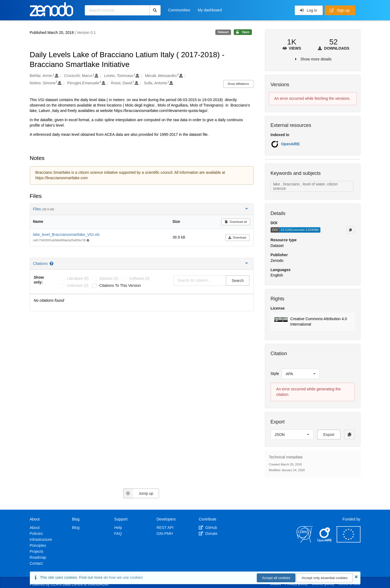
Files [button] (141, 209)
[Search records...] (117, 10)
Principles (38, 545)
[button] (313, 322)
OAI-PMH (165, 534)
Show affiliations (238, 84)
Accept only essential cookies (324, 578)
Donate (208, 534)
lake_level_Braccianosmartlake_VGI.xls (66, 234)
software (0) (139, 278)
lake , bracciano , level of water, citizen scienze (305, 186)
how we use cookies (126, 577)
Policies (36, 534)
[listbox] (301, 374)
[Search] (155, 10)
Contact (36, 563)
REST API (165, 528)
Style (275, 374)
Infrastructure (41, 539)
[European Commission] (349, 541)
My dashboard (210, 10)
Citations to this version (120, 285)
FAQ (118, 534)
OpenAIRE (290, 144)
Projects (37, 551)
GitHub (208, 528)
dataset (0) (109, 278)
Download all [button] (236, 222)
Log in (308, 10)
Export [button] (329, 435)
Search (238, 281)
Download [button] (237, 237)
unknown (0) (78, 285)
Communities (179, 10)
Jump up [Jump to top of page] (138, 493)
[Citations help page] (52, 264)
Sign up (340, 10)
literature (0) (78, 278)
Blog (76, 528)
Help (118, 528)
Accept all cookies (276, 578)
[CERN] (305, 541)
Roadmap (38, 557)
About (35, 528)
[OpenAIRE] (325, 541)
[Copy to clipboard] (350, 230)
